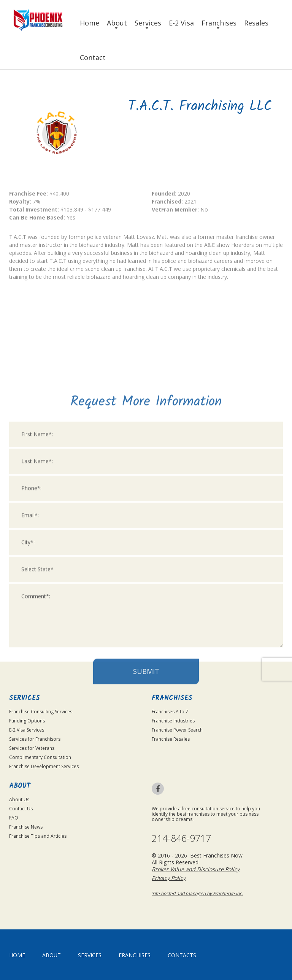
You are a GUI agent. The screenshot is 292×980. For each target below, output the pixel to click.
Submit (146, 760)
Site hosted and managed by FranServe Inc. (197, 893)
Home (90, 23)
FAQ (14, 818)
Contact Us (21, 809)
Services (148, 23)
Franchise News (26, 827)
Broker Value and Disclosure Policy (196, 869)
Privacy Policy (169, 878)
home (17, 955)
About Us (19, 799)
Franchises (219, 23)
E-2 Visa (181, 23)
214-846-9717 (181, 838)
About (117, 23)
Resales (256, 23)
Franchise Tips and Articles (38, 836)
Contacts (182, 955)
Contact (93, 57)
